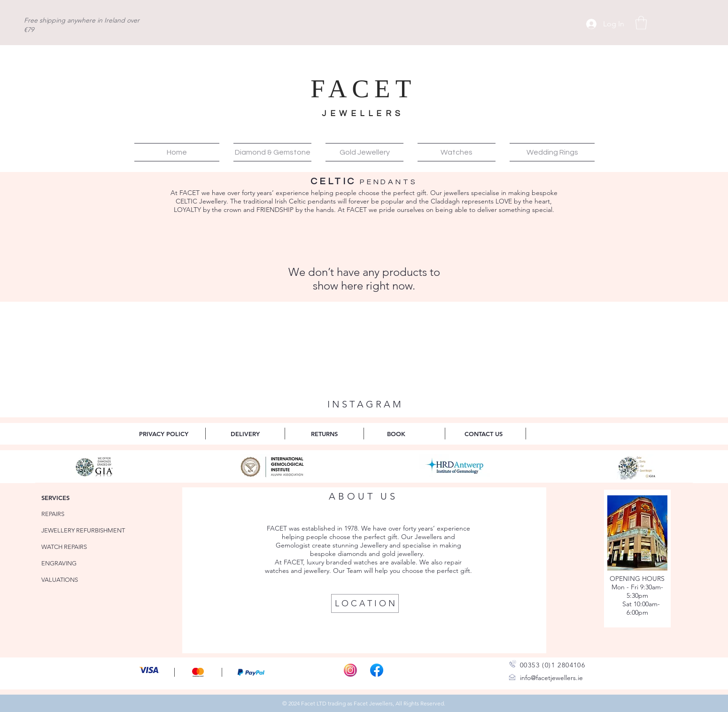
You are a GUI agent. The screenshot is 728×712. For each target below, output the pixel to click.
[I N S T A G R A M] (364, 404)
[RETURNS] (324, 434)
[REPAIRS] (69, 514)
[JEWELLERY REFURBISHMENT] (85, 530)
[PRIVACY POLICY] (164, 434)
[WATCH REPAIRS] (69, 547)
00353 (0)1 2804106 (553, 665)
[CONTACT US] (484, 434)
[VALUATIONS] (69, 580)
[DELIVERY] (245, 434)
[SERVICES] (69, 497)
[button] (641, 23)
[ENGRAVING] (69, 563)
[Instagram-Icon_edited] (350, 670)
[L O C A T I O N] (365, 603)
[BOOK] (396, 434)
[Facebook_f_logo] (377, 670)
